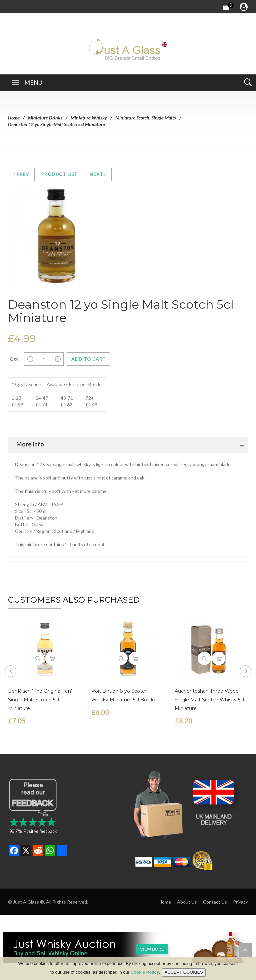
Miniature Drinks (45, 118)
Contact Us (215, 902)
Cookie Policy (145, 972)
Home (14, 118)
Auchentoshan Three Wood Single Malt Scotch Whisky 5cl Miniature (209, 700)
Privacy (240, 902)
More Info (30, 444)
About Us (187, 902)
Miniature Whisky (89, 118)
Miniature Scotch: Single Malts (146, 118)
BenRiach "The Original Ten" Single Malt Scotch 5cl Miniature (40, 700)
